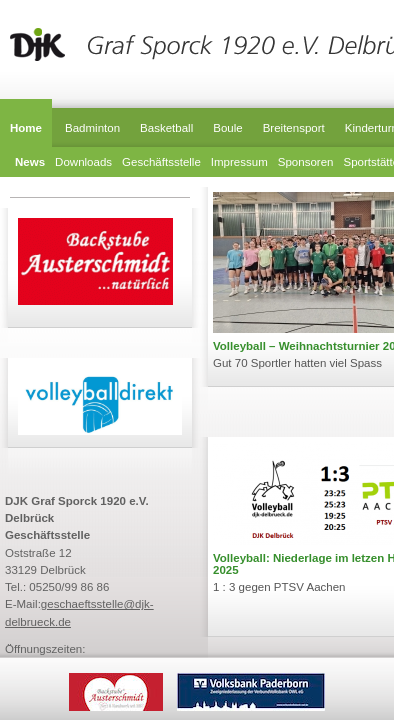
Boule (227, 128)
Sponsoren (306, 162)
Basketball (166, 128)
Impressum (239, 162)
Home (26, 128)
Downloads (83, 162)
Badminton (92, 128)
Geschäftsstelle (161, 162)
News (30, 162)
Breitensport (294, 128)
